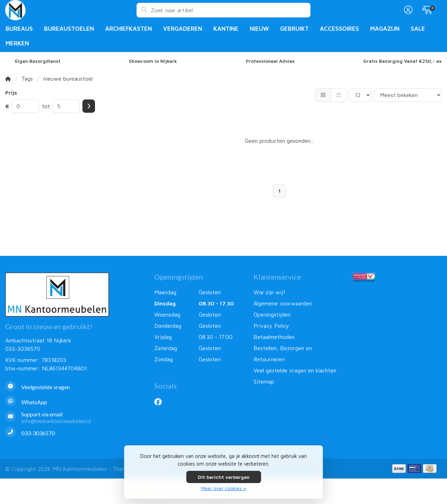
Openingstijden (272, 314)
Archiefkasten (129, 29)
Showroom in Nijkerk (153, 61)
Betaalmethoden (274, 337)
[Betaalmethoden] (399, 469)
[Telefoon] (75, 433)
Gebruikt (294, 29)
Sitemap (264, 381)
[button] (407, 10)
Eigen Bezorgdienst (38, 61)
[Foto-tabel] (323, 95)
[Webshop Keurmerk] (397, 277)
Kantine (226, 29)
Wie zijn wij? (269, 292)
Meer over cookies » (224, 488)
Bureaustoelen (69, 29)
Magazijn (385, 29)
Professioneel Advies (270, 61)
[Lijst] (338, 95)
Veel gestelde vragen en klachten (295, 370)
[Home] (8, 79)
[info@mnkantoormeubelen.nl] (75, 417)
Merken (17, 43)
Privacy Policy (271, 326)
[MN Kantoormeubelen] (71, 10)
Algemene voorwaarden (283, 303)
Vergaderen (183, 29)
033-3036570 (23, 349)
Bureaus (19, 29)
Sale (418, 29)
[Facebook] (161, 402)
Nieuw (259, 29)
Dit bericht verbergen (223, 477)
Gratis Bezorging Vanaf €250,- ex (402, 61)
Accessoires (339, 29)
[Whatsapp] (75, 402)
